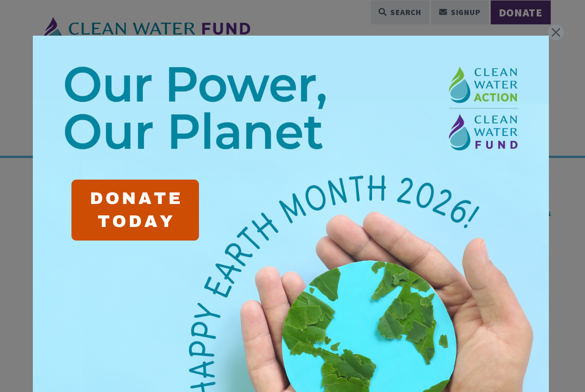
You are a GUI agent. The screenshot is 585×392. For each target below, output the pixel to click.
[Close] (556, 32)
